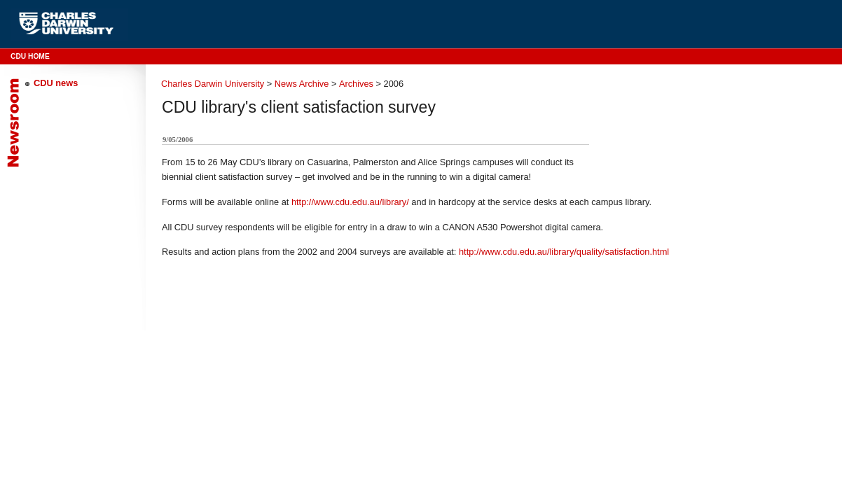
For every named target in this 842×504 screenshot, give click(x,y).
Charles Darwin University (213, 84)
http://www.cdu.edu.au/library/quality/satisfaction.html (564, 252)
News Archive (302, 84)
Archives (356, 84)
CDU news (56, 83)
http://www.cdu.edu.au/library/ (350, 202)
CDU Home (30, 56)
